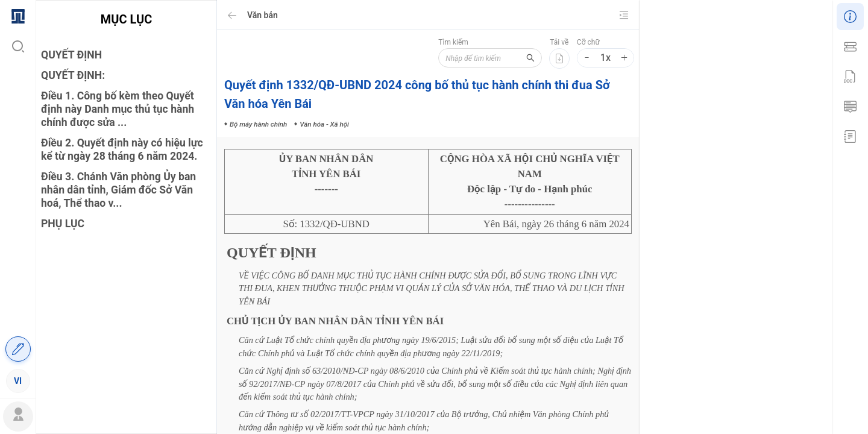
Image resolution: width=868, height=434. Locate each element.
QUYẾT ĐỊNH (71, 55)
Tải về (559, 42)
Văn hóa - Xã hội (787, 231)
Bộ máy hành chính (721, 231)
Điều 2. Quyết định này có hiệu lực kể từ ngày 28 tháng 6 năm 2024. (122, 149)
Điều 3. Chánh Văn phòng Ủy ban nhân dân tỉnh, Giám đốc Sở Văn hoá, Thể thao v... (118, 190)
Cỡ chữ (588, 42)
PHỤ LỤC (63, 224)
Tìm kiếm (448, 42)
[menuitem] (18, 15)
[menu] (18, 198)
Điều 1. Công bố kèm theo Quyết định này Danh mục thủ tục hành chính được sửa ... (118, 109)
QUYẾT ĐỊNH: (73, 75)
